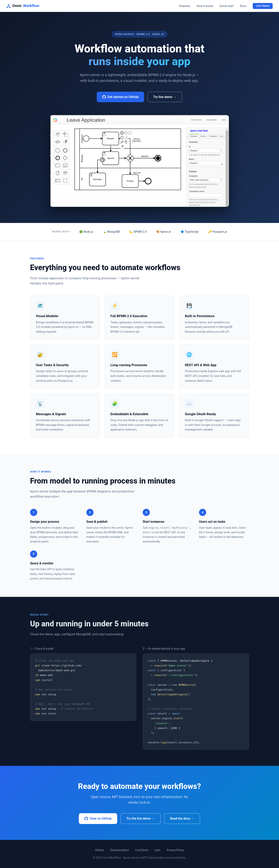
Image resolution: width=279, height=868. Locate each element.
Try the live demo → (141, 818)
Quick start (227, 6)
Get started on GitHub (120, 97)
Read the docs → (182, 818)
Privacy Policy (175, 850)
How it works (205, 6)
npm (158, 850)
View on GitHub (98, 818)
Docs (243, 6)
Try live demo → (165, 97)
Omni (23, 6)
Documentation (120, 850)
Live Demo (263, 6)
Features (185, 6)
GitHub (99, 850)
